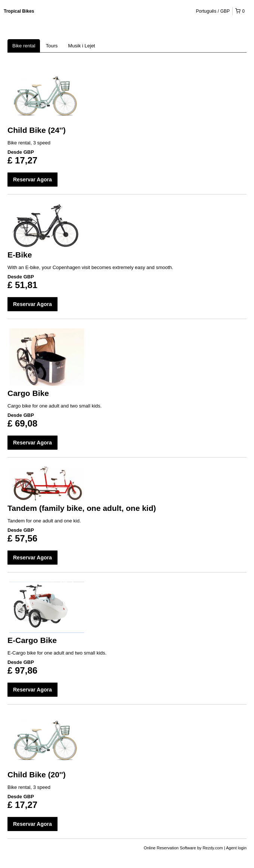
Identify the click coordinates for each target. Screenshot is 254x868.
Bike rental (24, 46)
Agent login (236, 848)
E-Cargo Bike (32, 640)
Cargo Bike (28, 393)
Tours (52, 46)
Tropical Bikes (19, 11)
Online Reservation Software (170, 848)
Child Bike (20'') (37, 775)
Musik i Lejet (81, 46)
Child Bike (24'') (37, 130)
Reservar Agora (32, 179)
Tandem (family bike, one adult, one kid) (82, 508)
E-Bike (20, 255)
